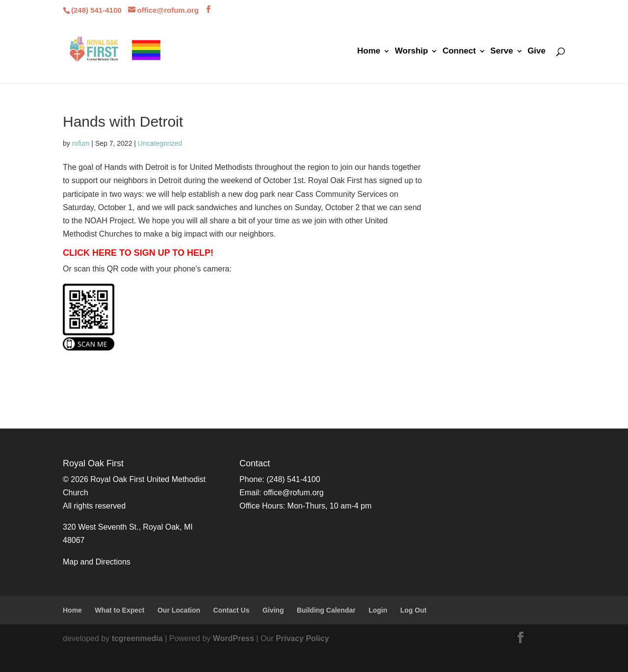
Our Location (179, 610)
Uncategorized (160, 143)
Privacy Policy (302, 638)
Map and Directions (97, 562)
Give (536, 52)
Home (369, 52)
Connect (459, 52)
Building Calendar (326, 610)
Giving (273, 610)
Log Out (414, 610)
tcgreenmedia (137, 638)
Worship (412, 52)
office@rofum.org (294, 493)
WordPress (234, 638)
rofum (81, 143)
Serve (501, 52)
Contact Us (232, 610)
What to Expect (119, 610)
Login (378, 610)
